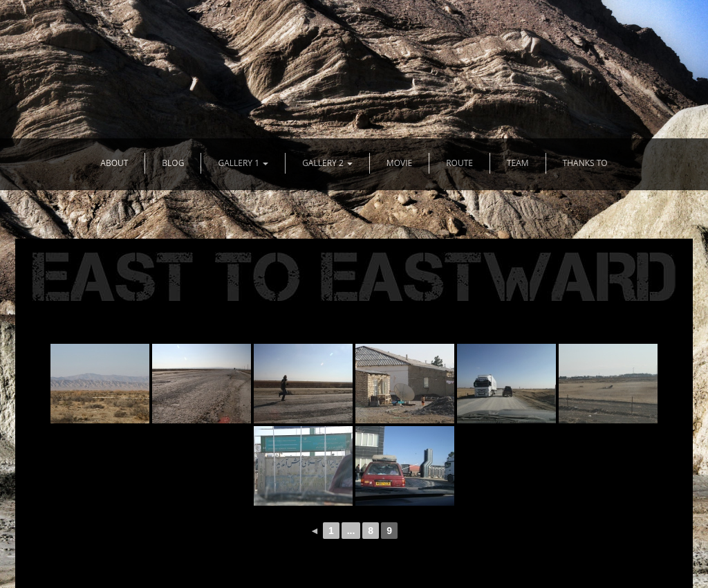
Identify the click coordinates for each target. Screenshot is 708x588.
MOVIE (399, 163)
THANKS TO (585, 163)
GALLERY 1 (243, 163)
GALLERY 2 (327, 163)
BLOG (173, 163)
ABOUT (114, 163)
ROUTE (459, 163)
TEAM (518, 163)
